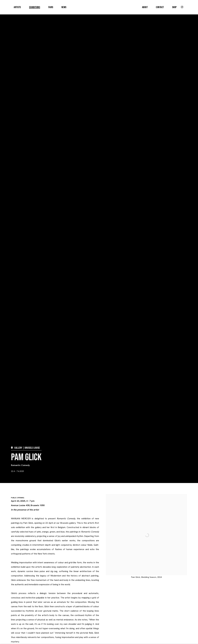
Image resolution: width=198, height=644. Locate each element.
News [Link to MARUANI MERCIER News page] (64, 7)
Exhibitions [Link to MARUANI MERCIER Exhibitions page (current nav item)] (35, 7)
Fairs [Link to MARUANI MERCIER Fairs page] (51, 7)
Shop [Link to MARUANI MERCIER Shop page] (174, 7)
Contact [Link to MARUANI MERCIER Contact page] (160, 7)
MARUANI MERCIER (99, 7)
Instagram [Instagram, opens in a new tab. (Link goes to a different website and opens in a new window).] (182, 7)
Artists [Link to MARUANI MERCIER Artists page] (17, 7)
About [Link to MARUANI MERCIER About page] (145, 7)
